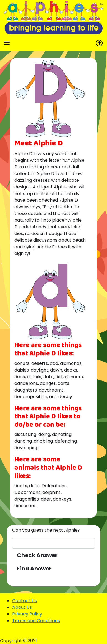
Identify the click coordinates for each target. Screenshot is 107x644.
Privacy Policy (27, 614)
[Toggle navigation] (7, 43)
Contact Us (25, 601)
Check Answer (37, 555)
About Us (22, 607)
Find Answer (34, 569)
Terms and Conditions (36, 621)
